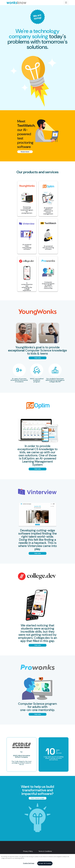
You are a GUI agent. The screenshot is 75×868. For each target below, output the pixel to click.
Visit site (38, 358)
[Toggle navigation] (66, 3)
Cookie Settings (29, 863)
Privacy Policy (28, 851)
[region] (37, 861)
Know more (25, 152)
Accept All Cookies (45, 863)
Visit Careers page (38, 798)
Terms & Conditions (45, 851)
